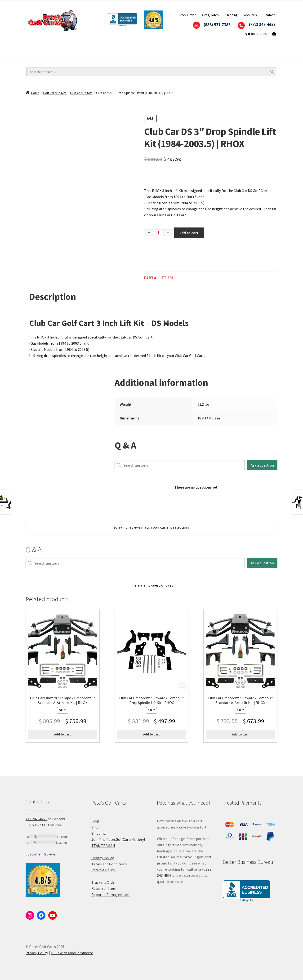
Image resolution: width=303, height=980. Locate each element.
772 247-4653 (36, 819)
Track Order (187, 15)
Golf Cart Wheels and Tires (49, 48)
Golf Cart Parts (86, 58)
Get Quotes (210, 15)
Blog (95, 821)
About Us (250, 15)
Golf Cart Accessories (149, 48)
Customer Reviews (40, 854)
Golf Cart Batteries (42, 58)
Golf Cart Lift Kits (101, 48)
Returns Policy (103, 870)
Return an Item (104, 888)
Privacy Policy (102, 858)
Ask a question (262, 465)
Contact (269, 15)
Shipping (232, 15)
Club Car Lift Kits (81, 93)
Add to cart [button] (62, 734)
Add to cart (189, 233)
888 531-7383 (36, 825)
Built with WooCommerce (72, 953)
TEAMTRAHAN (103, 846)
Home (35, 93)
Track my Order (104, 882)
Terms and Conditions (109, 864)
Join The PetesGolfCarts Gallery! (118, 839)
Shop (96, 827)
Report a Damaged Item (111, 895)
